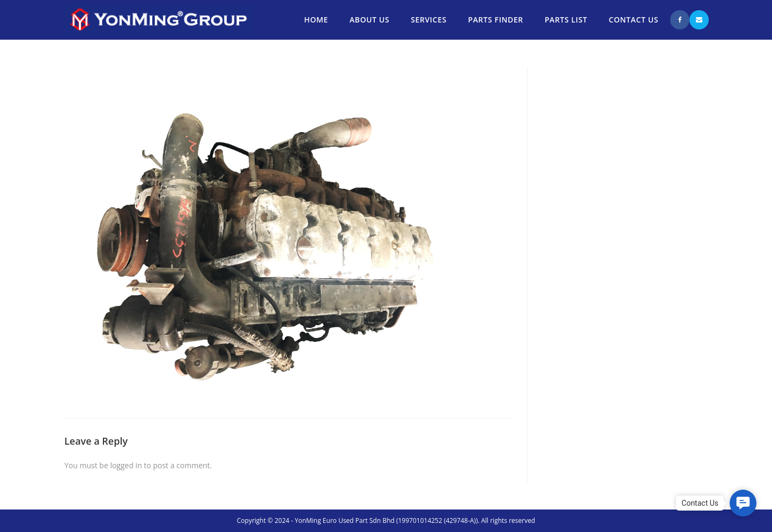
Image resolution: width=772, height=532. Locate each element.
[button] (743, 503)
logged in (126, 465)
